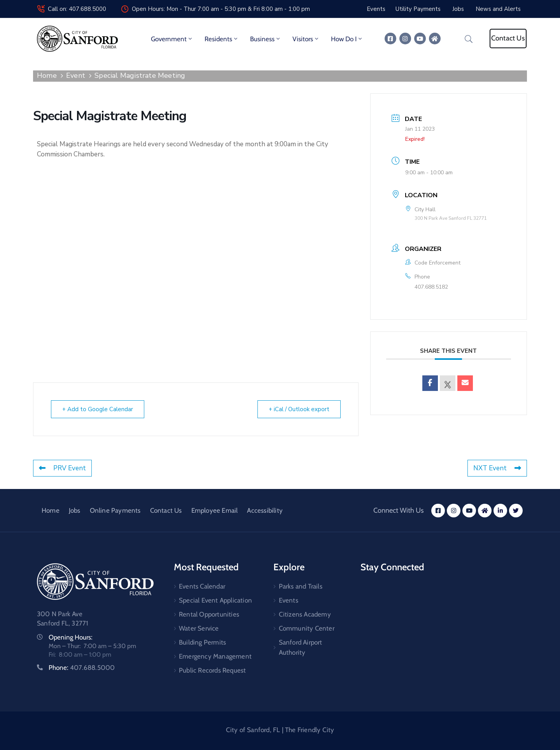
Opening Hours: (71, 637)
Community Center (307, 628)
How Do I (347, 39)
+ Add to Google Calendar (98, 409)
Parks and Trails (301, 586)
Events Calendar (202, 586)
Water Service (199, 628)
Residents (222, 39)
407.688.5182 (431, 287)
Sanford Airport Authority (301, 647)
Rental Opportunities (209, 614)
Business (266, 39)
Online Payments (115, 510)
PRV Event (62, 468)
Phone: (82, 668)
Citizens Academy (305, 614)
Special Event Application (215, 600)
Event (76, 75)
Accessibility (265, 510)
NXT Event (497, 468)
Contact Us (166, 510)
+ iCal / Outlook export (299, 409)
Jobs (75, 510)
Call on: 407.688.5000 (77, 9)
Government (172, 39)
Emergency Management (215, 656)
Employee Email (215, 510)
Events (289, 600)
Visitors (306, 39)
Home (47, 75)
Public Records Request (212, 670)
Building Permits (202, 642)
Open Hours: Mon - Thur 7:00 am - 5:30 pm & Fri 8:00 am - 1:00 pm (221, 9)
